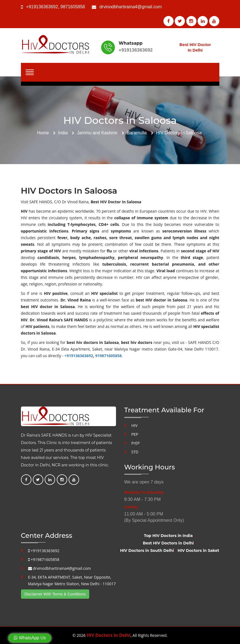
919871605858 (108, 356)
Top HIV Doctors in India (168, 536)
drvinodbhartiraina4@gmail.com (131, 7)
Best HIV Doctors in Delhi (168, 543)
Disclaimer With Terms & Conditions (55, 594)
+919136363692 (42, 7)
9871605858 (73, 7)
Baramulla (137, 133)
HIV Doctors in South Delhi (147, 551)
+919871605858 (44, 559)
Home (43, 133)
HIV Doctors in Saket (198, 551)
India (63, 133)
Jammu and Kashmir (97, 133)
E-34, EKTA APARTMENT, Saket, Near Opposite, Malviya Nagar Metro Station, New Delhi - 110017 (72, 580)
